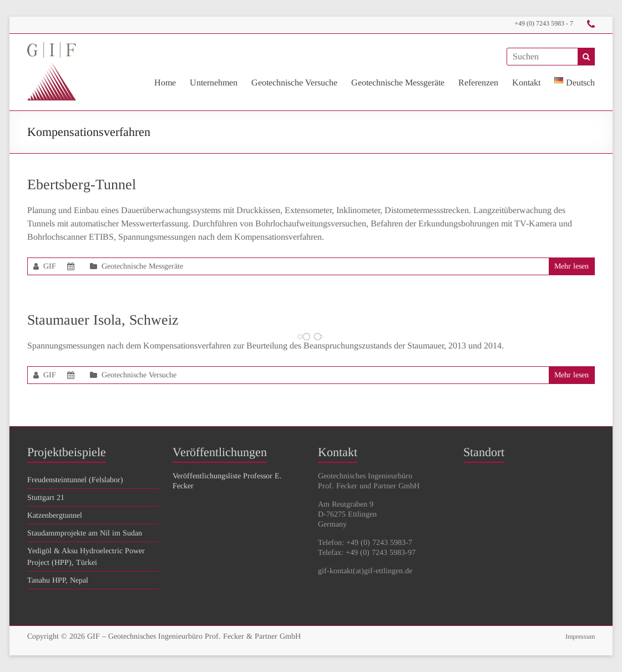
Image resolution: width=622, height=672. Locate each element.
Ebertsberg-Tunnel (82, 185)
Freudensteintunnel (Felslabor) (75, 480)
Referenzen (478, 82)
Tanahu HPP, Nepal (58, 580)
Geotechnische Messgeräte (398, 82)
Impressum (580, 636)
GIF (50, 266)
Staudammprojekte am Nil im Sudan (85, 533)
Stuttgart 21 (46, 497)
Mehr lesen (572, 266)
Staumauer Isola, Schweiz (103, 320)
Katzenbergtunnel (55, 515)
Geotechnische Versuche (294, 82)
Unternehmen (214, 82)
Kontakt (526, 82)
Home (165, 82)
